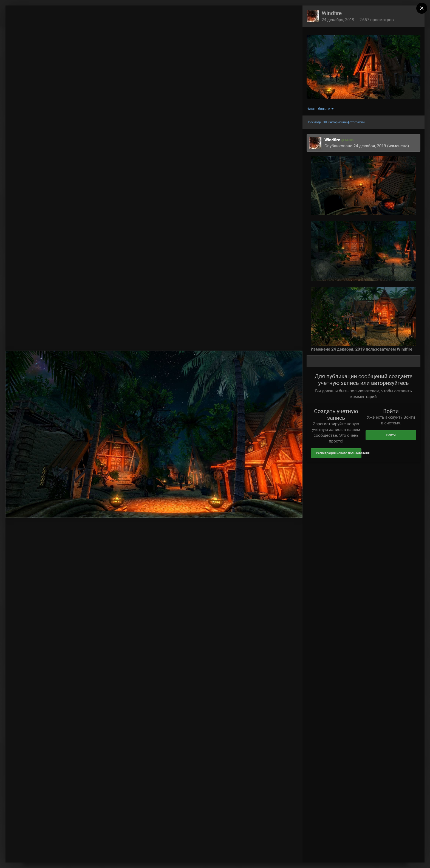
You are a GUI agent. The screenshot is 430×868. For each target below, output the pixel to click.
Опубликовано (355, 146)
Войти (391, 435)
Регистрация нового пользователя (339, 453)
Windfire (332, 13)
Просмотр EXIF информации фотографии (336, 122)
